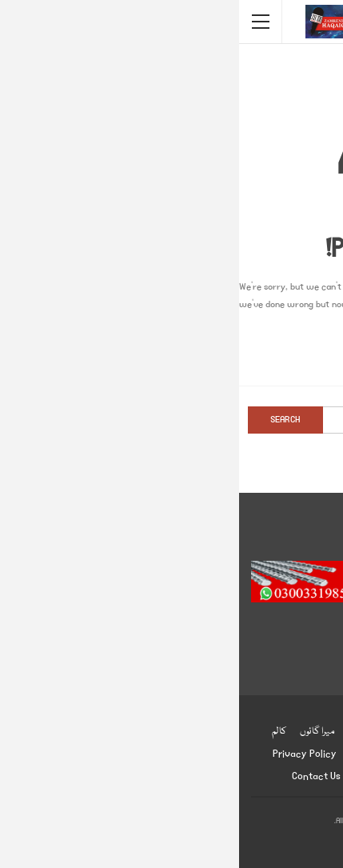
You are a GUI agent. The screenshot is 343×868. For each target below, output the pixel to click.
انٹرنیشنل (253, 732)
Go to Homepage (172, 356)
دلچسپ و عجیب (249, 754)
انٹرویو (195, 754)
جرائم (301, 754)
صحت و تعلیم (163, 732)
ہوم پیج (297, 732)
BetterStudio (198, 843)
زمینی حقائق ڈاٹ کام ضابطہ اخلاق (229, 776)
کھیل (211, 732)
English (127, 754)
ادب (163, 754)
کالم (40, 732)
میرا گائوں (78, 732)
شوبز (117, 732)
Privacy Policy (66, 754)
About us (135, 776)
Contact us (77, 776)
